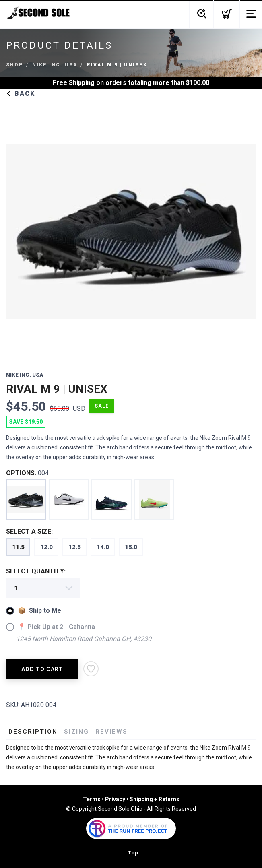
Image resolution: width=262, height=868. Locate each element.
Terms (92, 799)
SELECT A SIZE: (29, 531)
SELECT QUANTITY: (36, 571)
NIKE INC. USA (55, 65)
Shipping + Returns (155, 799)
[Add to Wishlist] (91, 669)
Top (133, 853)
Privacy (115, 799)
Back (21, 94)
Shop (14, 65)
